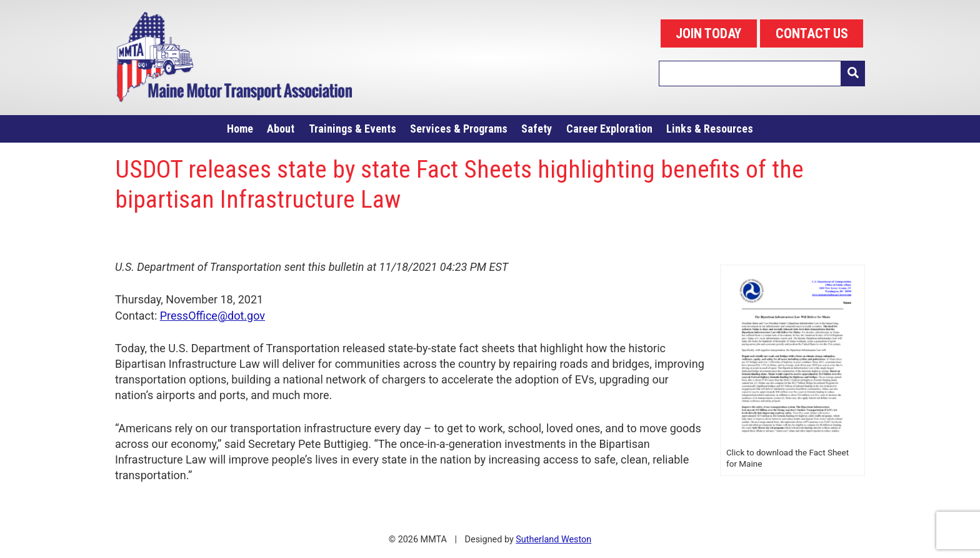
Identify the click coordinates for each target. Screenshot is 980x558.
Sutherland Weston (553, 540)
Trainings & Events (352, 129)
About (281, 129)
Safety (537, 129)
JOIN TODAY (708, 33)
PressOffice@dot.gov (212, 316)
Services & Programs (459, 129)
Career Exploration (609, 129)
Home (240, 129)
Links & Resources (710, 129)
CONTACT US (812, 33)
